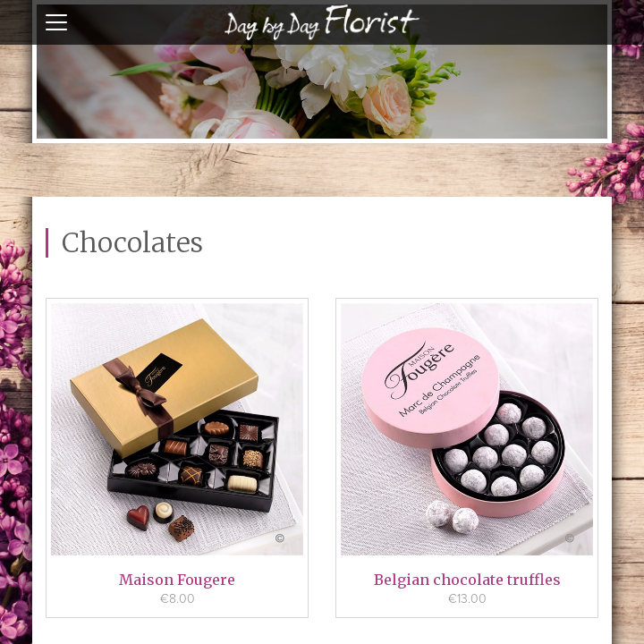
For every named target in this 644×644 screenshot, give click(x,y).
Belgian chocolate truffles (467, 580)
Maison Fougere (177, 580)
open (56, 22)
